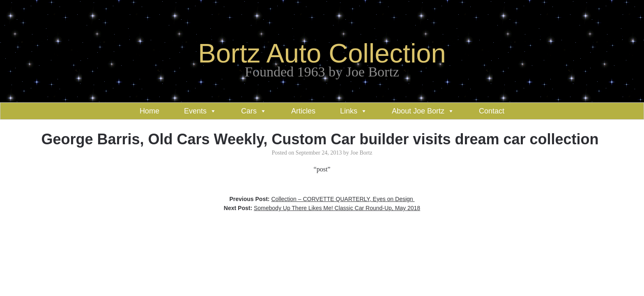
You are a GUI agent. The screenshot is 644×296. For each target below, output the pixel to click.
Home (149, 111)
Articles (303, 111)
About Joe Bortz (418, 111)
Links (349, 111)
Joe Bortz (361, 153)
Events (195, 111)
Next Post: (322, 208)
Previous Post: (322, 199)
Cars (249, 111)
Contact (492, 111)
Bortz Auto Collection (322, 53)
